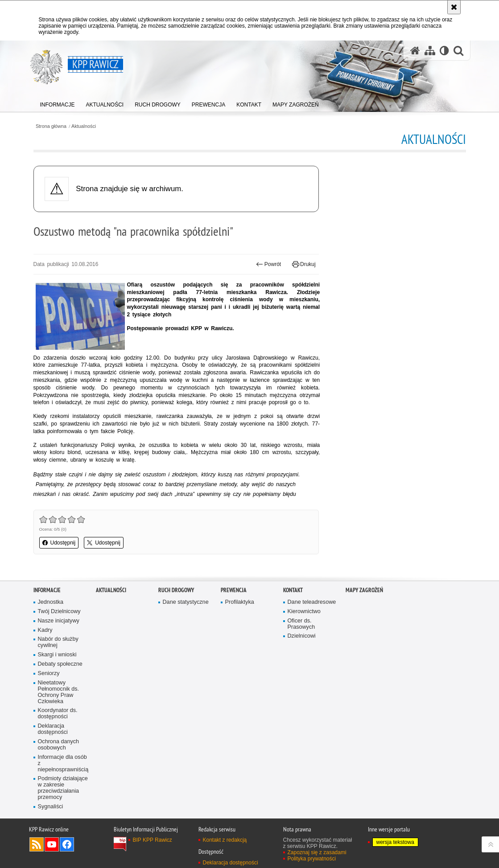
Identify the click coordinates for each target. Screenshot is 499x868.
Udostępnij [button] (59, 543)
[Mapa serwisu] (430, 51)
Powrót (268, 264)
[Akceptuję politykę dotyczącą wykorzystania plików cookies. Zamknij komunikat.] (454, 7)
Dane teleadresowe (312, 602)
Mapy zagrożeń (364, 590)
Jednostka (51, 602)
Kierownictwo (304, 612)
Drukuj (304, 264)
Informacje (47, 590)
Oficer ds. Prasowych (301, 624)
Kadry (45, 630)
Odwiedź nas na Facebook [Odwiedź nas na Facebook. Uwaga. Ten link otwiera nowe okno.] (67, 844)
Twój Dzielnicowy (59, 612)
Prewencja (234, 590)
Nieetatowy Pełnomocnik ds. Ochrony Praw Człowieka (59, 692)
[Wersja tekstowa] (444, 51)
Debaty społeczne (60, 664)
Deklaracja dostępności (53, 729)
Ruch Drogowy (176, 590)
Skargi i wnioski (57, 655)
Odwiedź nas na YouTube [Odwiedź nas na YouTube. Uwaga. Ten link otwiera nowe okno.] (52, 844)
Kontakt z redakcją (225, 840)
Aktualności (84, 126)
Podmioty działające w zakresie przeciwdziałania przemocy (63, 788)
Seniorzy (49, 674)
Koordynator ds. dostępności (58, 714)
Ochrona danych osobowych (59, 745)
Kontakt (293, 590)
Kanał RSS (37, 844)
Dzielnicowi (302, 636)
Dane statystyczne (186, 602)
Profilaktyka (240, 602)
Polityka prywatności (312, 859)
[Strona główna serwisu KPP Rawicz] (415, 51)
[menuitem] (58, 103)
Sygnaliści (51, 807)
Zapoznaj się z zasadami (317, 852)
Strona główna (51, 126)
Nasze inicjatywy (59, 621)
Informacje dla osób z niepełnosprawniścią (63, 764)
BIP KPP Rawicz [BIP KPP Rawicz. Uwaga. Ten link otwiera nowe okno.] (153, 840)
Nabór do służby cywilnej (58, 642)
